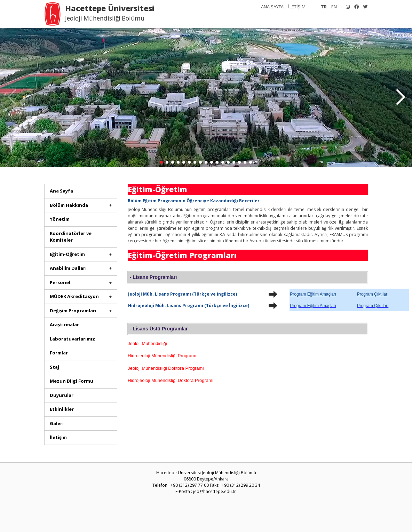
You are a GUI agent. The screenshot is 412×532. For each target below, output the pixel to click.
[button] (400, 97)
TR (324, 7)
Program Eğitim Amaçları (313, 294)
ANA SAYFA (272, 7)
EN (334, 7)
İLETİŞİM (297, 7)
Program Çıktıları (373, 294)
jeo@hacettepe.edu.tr (215, 491)
